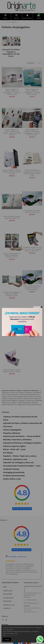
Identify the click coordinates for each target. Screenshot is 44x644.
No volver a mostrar (38, 307)
